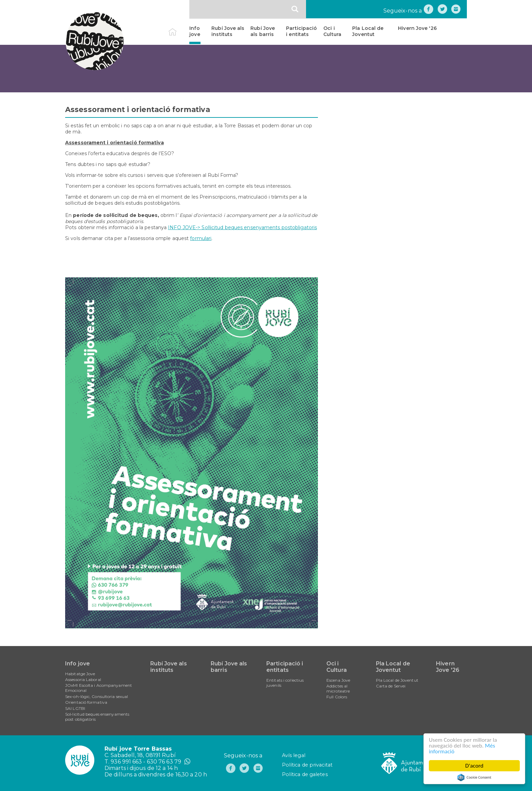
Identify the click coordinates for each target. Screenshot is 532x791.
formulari (201, 238)
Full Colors (337, 697)
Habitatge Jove (80, 674)
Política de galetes (305, 774)
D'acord (474, 766)
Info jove (195, 31)
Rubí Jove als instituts (228, 31)
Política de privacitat (307, 765)
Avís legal (294, 755)
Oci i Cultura (332, 31)
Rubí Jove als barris (263, 31)
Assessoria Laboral (83, 679)
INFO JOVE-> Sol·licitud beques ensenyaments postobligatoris (242, 227)
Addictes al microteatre (338, 688)
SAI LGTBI (75, 708)
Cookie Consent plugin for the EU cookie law (474, 777)
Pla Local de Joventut (368, 31)
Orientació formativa (86, 702)
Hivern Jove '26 (417, 28)
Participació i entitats (301, 31)
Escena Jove (338, 680)
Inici (178, 28)
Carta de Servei (391, 686)
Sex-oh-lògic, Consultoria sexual (97, 696)
